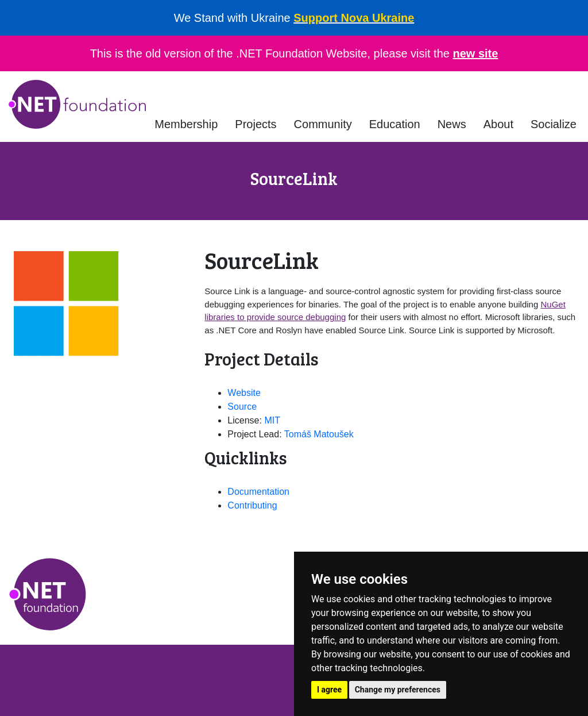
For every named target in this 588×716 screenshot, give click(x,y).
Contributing (252, 505)
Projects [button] (256, 124)
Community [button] (323, 124)
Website (244, 393)
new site (475, 53)
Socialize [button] (554, 124)
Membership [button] (186, 124)
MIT (272, 420)
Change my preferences (398, 690)
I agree (329, 690)
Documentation (258, 492)
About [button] (498, 124)
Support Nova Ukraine (354, 18)
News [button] (452, 124)
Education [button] (395, 124)
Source (242, 407)
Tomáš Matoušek (319, 434)
